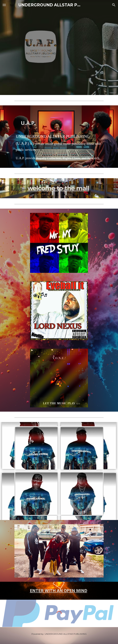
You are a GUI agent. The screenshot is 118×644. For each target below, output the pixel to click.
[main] (59, 120)
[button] (4, 5)
